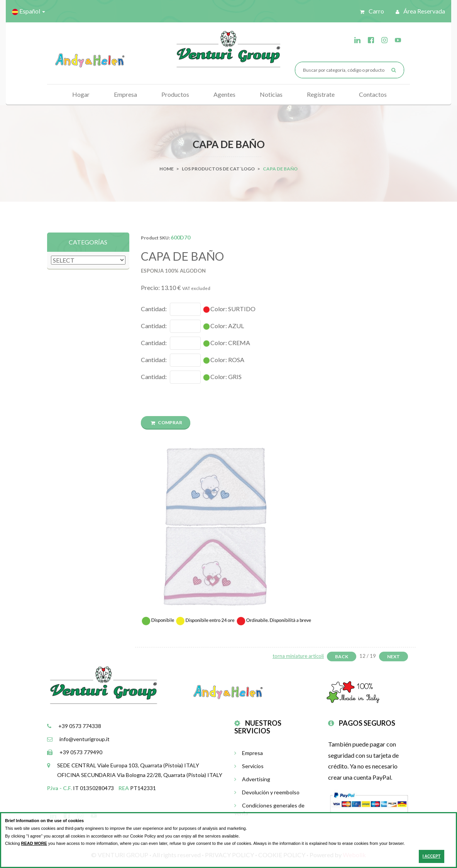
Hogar (81, 94)
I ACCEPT (432, 856)
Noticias (271, 94)
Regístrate (321, 94)
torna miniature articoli (298, 656)
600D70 (180, 237)
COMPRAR (167, 422)
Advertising (252, 779)
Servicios (249, 766)
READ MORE (34, 843)
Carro (372, 11)
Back (342, 656)
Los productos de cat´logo (218, 169)
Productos (175, 94)
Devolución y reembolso (267, 792)
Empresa (125, 94)
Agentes (224, 94)
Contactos (373, 94)
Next (394, 656)
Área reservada (420, 11)
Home (167, 169)
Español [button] (29, 11)
